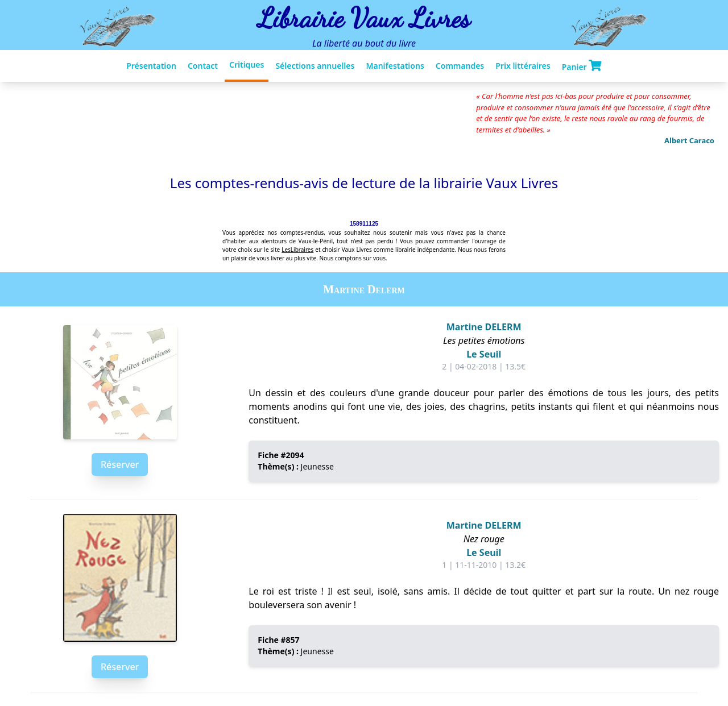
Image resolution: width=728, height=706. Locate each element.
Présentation (151, 66)
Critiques (247, 65)
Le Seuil (484, 354)
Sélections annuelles (315, 66)
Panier (582, 66)
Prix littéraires (523, 66)
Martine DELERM (484, 327)
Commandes (460, 66)
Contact (203, 66)
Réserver (120, 464)
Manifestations (395, 66)
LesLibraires (297, 250)
